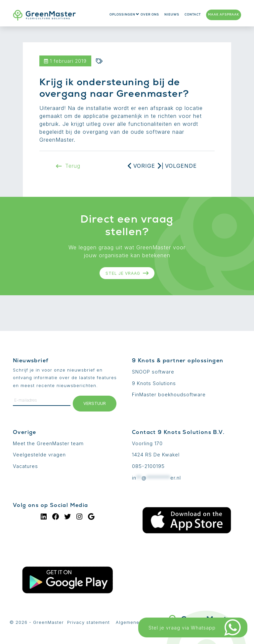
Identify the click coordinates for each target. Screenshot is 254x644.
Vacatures (25, 466)
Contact (193, 15)
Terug (68, 166)
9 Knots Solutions (154, 383)
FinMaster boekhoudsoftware (169, 394)
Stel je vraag (127, 273)
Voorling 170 (147, 443)
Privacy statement (88, 622)
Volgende (181, 166)
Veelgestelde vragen (39, 455)
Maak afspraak (224, 15)
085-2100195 (148, 466)
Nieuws (172, 15)
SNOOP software (153, 372)
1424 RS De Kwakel (156, 455)
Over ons (150, 15)
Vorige (144, 166)
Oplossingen (122, 15)
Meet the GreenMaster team (48, 443)
